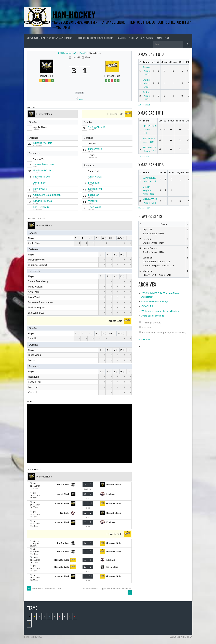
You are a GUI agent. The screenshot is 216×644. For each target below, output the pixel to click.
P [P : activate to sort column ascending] (96, 238)
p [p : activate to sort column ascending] (89, 238)
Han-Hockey (74, 14)
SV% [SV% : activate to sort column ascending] (120, 238)
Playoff (83, 53)
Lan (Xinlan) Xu (42, 207)
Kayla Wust (40, 189)
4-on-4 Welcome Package (141, 38)
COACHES (121, 38)
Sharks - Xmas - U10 (146, 83)
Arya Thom (40, 182)
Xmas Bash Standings (153, 316)
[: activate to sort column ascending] (129, 238)
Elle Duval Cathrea (44, 170)
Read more (144, 339)
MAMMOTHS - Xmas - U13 (150, 201)
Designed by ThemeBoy (181, 637)
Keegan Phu (95, 189)
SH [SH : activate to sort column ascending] (111, 238)
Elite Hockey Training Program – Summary (164, 332)
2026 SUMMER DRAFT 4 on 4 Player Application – (51, 38)
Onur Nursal (95, 176)
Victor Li (93, 201)
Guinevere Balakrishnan (47, 195)
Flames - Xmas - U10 (146, 71)
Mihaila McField (43, 143)
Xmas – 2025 (163, 38)
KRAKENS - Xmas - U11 (149, 140)
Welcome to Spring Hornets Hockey (95, 38)
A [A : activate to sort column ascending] (83, 238)
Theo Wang (95, 207)
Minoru (81, 99)
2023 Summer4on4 (67, 53)
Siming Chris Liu (97, 127)
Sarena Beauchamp (44, 164)
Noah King (94, 182)
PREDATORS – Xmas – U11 (150, 129)
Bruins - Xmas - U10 (146, 96)
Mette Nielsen (42, 176)
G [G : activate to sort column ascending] (76, 238)
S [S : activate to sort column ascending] (103, 238)
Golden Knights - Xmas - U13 (149, 190)
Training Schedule (152, 323)
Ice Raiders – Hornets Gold (44, 588)
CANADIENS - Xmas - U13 (149, 180)
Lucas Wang (95, 149)
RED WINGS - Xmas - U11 (149, 149)
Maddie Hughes (43, 201)
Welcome (147, 327)
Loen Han (94, 195)
